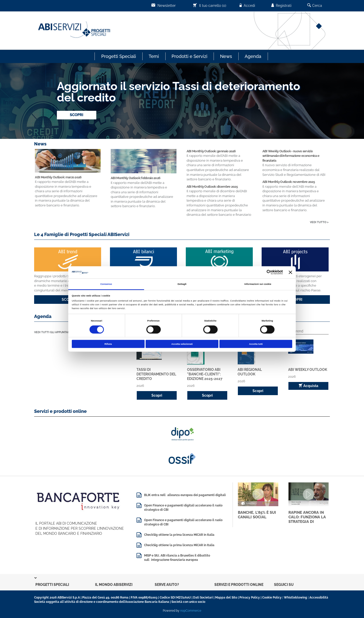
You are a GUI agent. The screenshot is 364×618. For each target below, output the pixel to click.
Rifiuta (108, 344)
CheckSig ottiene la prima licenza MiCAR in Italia (179, 535)
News (226, 56)
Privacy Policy (250, 598)
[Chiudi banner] (290, 272)
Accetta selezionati (182, 344)
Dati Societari (203, 598)
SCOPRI (77, 115)
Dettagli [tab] (182, 284)
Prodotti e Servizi (190, 56)
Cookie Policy (272, 598)
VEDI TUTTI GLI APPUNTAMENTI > (56, 332)
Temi (154, 56)
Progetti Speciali (119, 56)
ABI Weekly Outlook (308, 370)
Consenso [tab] (106, 284)
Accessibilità (319, 598)
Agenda (253, 56)
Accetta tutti (256, 344)
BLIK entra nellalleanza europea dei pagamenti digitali (185, 495)
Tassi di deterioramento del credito (156, 374)
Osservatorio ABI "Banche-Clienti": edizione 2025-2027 (205, 374)
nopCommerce (191, 611)
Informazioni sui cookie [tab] (258, 284)
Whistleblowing (295, 598)
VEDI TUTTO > (319, 222)
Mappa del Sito (226, 598)
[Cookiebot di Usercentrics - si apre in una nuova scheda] (261, 272)
